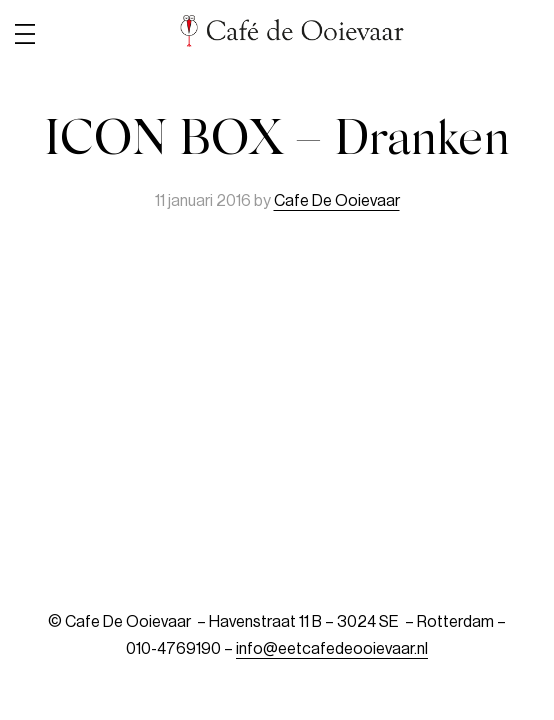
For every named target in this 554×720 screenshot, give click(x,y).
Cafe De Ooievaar (337, 201)
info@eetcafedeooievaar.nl (332, 649)
